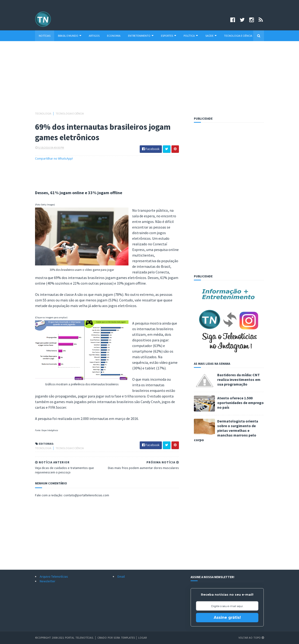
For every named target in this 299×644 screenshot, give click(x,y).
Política (191, 36)
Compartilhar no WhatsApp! (54, 158)
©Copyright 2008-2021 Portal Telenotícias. (64, 638)
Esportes (169, 36)
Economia (114, 36)
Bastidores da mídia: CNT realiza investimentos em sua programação (239, 379)
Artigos (94, 36)
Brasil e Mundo (70, 36)
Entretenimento (141, 36)
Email (121, 576)
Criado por (105, 638)
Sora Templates (124, 638)
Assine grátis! (227, 617)
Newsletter (48, 581)
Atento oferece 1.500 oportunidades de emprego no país (240, 403)
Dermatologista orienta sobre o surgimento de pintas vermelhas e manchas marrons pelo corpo (226, 430)
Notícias (45, 36)
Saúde (211, 36)
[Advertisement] (149, 79)
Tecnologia (43, 113)
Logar (142, 638)
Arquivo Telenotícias (54, 576)
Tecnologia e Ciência (238, 36)
